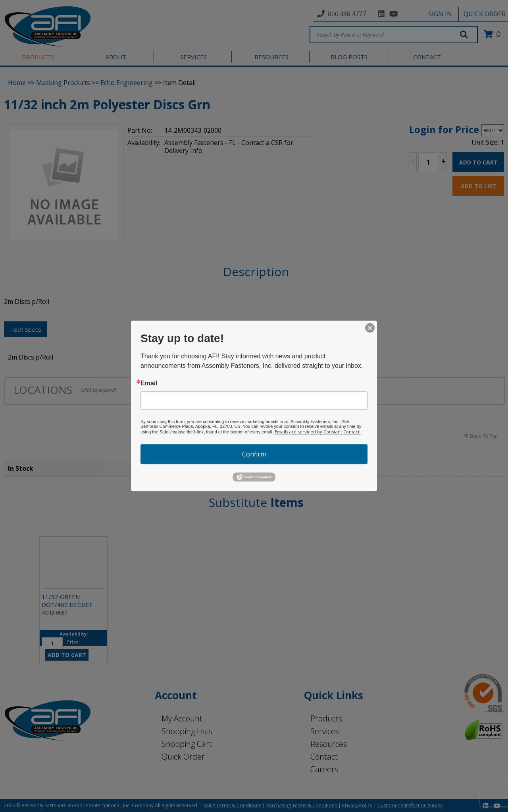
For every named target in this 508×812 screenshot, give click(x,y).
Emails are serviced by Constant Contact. (318, 432)
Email (149, 383)
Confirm (254, 454)
